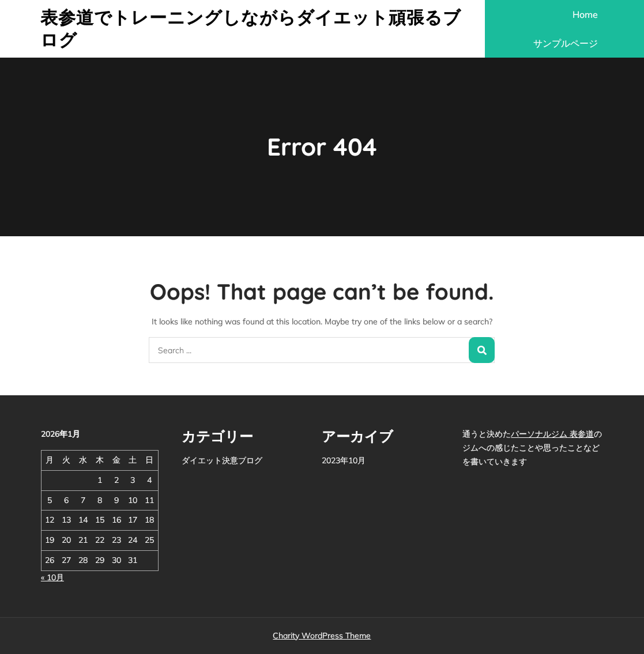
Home (585, 14)
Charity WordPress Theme (322, 636)
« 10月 (52, 577)
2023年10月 (344, 460)
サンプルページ (566, 43)
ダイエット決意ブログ (222, 460)
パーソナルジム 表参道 (552, 434)
